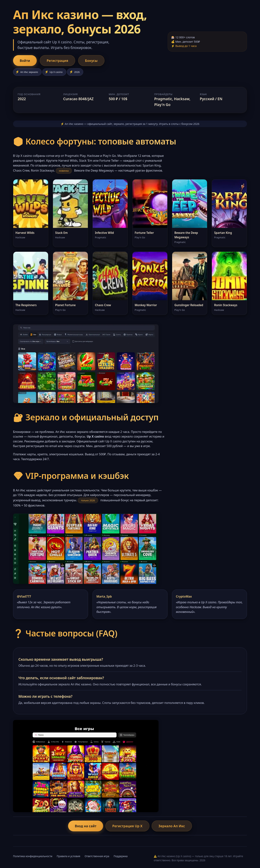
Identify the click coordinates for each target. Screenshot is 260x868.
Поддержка (121, 856)
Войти (25, 61)
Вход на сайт (86, 826)
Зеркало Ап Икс (172, 826)
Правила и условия (68, 856)
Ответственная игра (97, 856)
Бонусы (91, 61)
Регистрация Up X (127, 826)
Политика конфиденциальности (33, 856)
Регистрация (57, 61)
